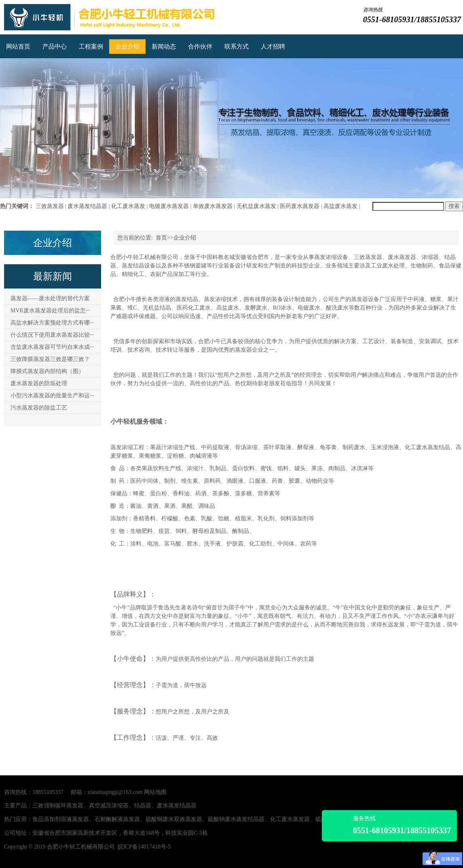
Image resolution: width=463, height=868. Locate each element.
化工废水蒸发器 (290, 819)
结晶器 (143, 805)
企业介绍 (127, 47)
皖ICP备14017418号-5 (144, 847)
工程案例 (91, 47)
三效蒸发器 (50, 206)
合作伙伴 (200, 47)
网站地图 (155, 792)
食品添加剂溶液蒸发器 (61, 819)
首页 (161, 238)
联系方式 (237, 47)
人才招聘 (273, 47)
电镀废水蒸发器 (169, 206)
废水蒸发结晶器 (87, 206)
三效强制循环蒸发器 (58, 805)
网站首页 (18, 47)
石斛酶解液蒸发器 (117, 819)
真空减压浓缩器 (109, 805)
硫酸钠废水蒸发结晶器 (236, 819)
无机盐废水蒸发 (256, 206)
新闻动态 (164, 47)
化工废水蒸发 (128, 206)
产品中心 (55, 47)
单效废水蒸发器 (213, 206)
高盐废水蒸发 (340, 206)
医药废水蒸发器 (300, 206)
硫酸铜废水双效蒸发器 (174, 819)
